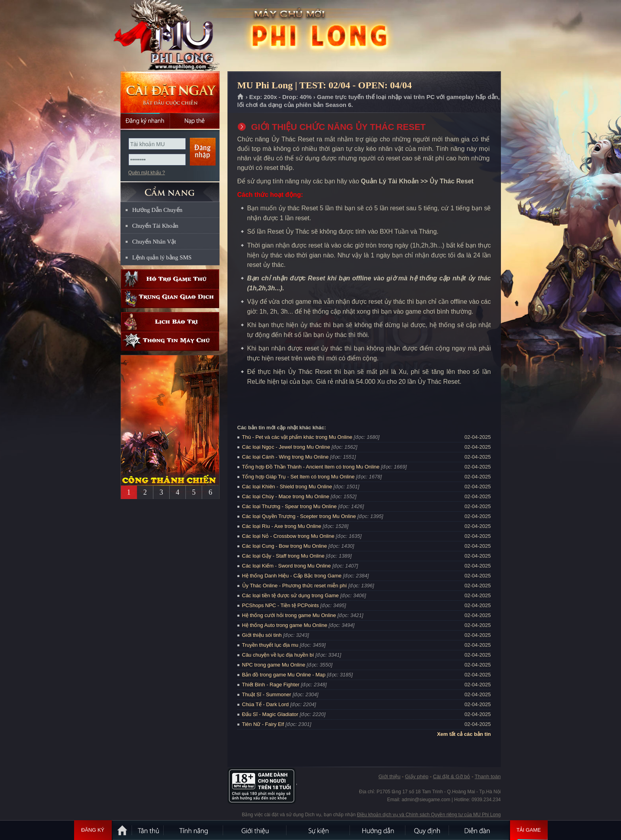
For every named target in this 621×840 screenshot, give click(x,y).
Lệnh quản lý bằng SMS (162, 257)
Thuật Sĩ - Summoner (267, 694)
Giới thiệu (389, 776)
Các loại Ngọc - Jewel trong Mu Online (286, 447)
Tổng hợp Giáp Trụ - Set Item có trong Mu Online (298, 477)
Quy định (428, 830)
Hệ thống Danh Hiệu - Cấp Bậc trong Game (292, 576)
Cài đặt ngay (170, 92)
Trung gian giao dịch (170, 298)
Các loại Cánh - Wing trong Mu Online (286, 457)
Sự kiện (319, 830)
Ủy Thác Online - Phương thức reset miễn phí (295, 586)
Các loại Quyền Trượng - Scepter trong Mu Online (299, 516)
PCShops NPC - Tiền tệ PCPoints (281, 605)
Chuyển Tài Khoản (156, 226)
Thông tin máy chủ (170, 341)
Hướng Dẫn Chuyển (158, 210)
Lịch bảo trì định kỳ (170, 322)
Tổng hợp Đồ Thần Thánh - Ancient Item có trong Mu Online (311, 467)
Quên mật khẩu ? (147, 173)
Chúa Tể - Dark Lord (266, 704)
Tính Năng (194, 830)
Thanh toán (488, 776)
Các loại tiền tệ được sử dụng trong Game (290, 595)
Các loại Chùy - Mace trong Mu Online (286, 496)
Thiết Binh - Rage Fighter (271, 685)
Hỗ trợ (170, 279)
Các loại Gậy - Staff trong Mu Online (283, 556)
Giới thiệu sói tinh (262, 635)
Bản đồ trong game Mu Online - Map (284, 675)
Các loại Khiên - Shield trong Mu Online (287, 487)
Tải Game (529, 830)
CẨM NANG (170, 189)
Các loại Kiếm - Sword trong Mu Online (287, 566)
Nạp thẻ (195, 121)
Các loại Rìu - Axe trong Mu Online (282, 526)
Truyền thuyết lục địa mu (270, 645)
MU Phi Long (170, 36)
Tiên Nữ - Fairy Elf (263, 724)
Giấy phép (417, 776)
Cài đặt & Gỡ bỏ (452, 776)
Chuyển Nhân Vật (154, 242)
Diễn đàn (479, 830)
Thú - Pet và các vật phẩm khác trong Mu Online (297, 437)
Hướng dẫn (378, 830)
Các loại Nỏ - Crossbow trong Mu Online (288, 536)
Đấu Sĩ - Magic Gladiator (270, 714)
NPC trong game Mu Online (274, 665)
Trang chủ (241, 97)
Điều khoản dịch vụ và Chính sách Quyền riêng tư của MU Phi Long (429, 815)
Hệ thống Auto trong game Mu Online (285, 625)
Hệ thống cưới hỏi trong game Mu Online (289, 615)
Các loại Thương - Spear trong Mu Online (289, 506)
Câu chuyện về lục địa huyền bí (278, 655)
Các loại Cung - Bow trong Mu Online (285, 546)
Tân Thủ (148, 830)
